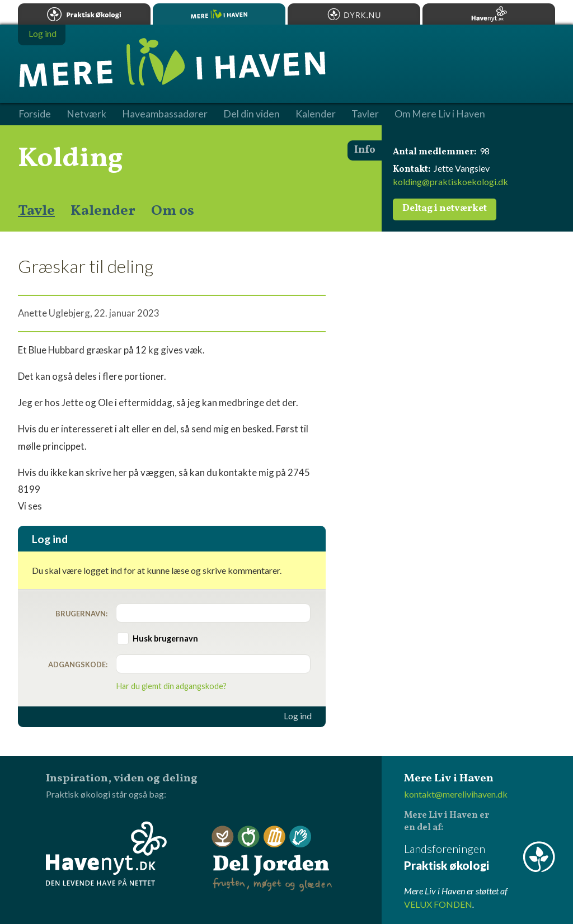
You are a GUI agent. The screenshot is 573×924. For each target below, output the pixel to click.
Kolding (71, 159)
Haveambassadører (165, 114)
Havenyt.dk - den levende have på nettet (106, 854)
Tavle (36, 211)
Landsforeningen (480, 858)
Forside (35, 114)
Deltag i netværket (445, 209)
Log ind (298, 716)
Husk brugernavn (165, 638)
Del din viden (252, 114)
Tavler (365, 114)
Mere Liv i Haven (219, 14)
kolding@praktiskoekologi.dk (450, 181)
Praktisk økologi (84, 14)
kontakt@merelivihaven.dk (456, 794)
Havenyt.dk (489, 14)
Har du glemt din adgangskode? (172, 686)
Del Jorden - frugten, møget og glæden (272, 859)
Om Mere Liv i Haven (440, 114)
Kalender (103, 211)
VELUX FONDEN (438, 904)
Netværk (86, 114)
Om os (173, 211)
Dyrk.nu (354, 14)
